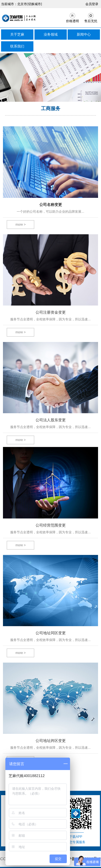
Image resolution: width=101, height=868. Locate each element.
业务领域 (51, 34)
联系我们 (17, 46)
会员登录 (92, 4)
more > (21, 225)
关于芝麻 (17, 34)
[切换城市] (34, 4)
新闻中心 (84, 34)
